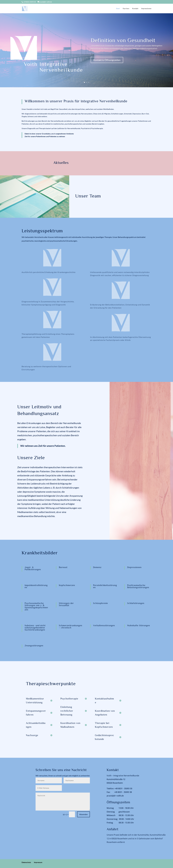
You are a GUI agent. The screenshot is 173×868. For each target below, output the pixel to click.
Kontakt (135, 9)
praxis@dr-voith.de (115, 796)
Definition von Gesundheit (123, 40)
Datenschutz (26, 862)
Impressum (38, 862)
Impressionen (146, 9)
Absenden (83, 814)
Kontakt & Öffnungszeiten (107, 60)
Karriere (126, 9)
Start (118, 9)
